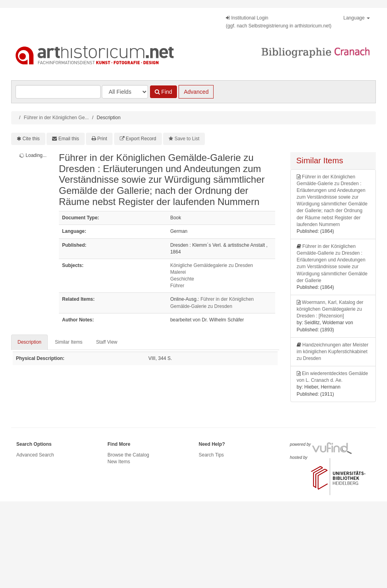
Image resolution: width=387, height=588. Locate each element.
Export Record (141, 139)
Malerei (178, 272)
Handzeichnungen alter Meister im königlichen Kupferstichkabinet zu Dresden (333, 352)
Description (29, 342)
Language (357, 18)
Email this (69, 139)
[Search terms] (58, 92)
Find (163, 92)
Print (102, 139)
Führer (177, 286)
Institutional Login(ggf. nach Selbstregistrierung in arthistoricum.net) (279, 22)
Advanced (196, 92)
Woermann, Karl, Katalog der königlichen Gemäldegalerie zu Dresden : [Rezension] (330, 309)
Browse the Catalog (128, 455)
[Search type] (125, 92)
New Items (119, 462)
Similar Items (69, 342)
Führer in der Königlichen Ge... (56, 118)
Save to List (187, 139)
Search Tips (211, 455)
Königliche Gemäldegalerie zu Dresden (212, 265)
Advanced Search (35, 455)
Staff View (107, 342)
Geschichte (182, 279)
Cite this (31, 139)
